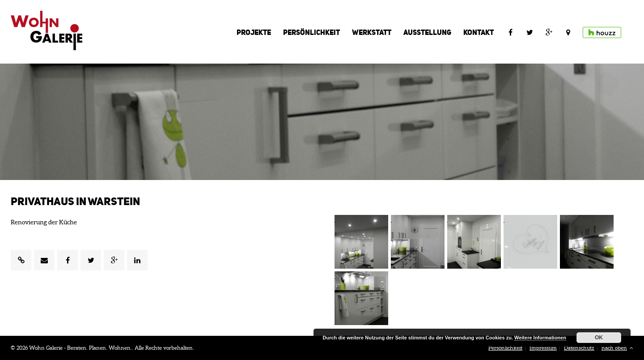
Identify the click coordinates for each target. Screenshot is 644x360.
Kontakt (479, 32)
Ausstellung (427, 32)
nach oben (617, 348)
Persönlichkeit (311, 32)
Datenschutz (579, 348)
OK (599, 338)
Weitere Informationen (540, 338)
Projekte (254, 32)
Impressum (543, 348)
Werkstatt (372, 32)
